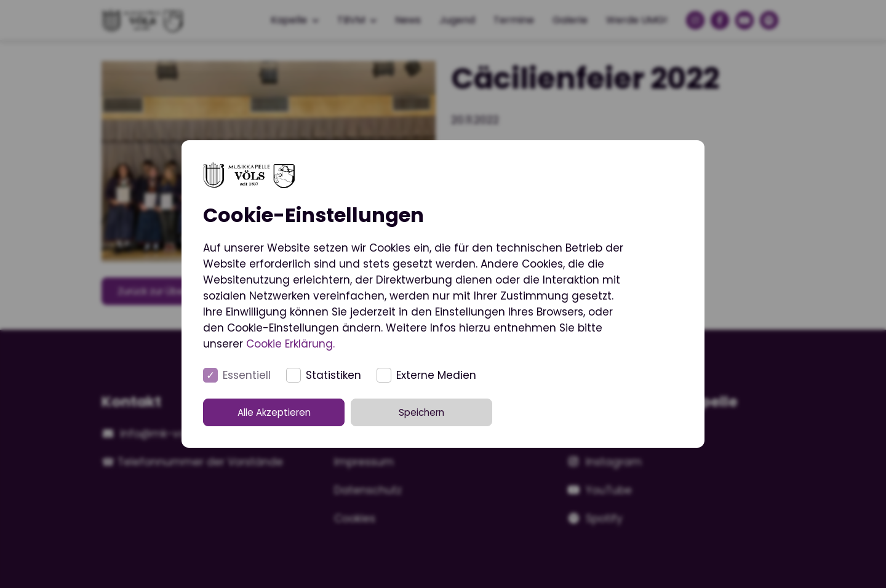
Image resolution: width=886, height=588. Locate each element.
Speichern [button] (443, 412)
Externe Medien (436, 375)
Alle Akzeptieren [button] (288, 412)
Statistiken (333, 375)
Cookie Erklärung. (290, 344)
